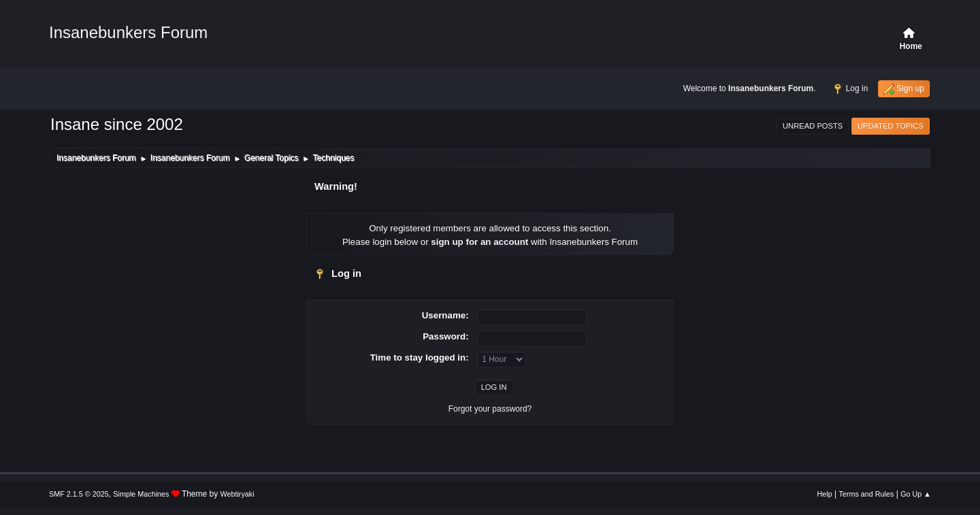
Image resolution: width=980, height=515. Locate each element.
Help (825, 494)
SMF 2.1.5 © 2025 (79, 494)
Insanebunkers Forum (128, 32)
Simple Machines (141, 494)
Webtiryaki (238, 494)
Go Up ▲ (916, 494)
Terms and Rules (867, 494)
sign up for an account (479, 242)
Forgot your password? (490, 409)
